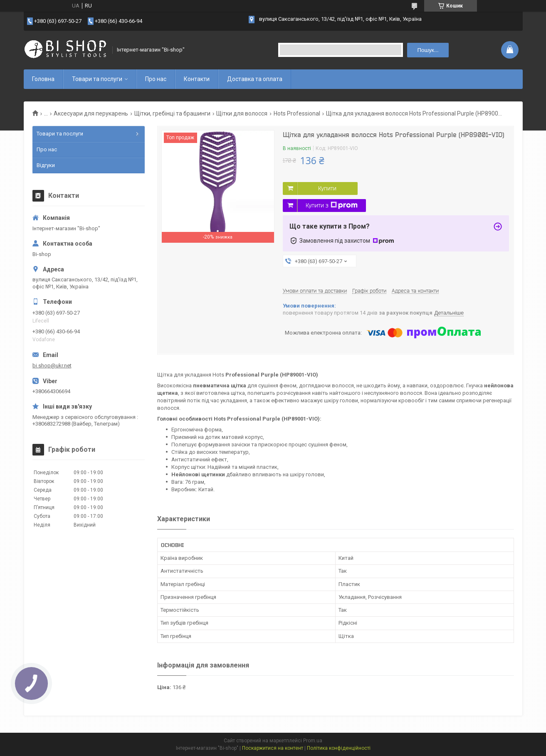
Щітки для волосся (242, 113)
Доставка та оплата (255, 79)
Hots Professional (297, 113)
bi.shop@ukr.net (52, 366)
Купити (327, 188)
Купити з (332, 205)
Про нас (156, 79)
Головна (43, 79)
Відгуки (46, 165)
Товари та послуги (97, 79)
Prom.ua (313, 741)
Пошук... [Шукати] (428, 50)
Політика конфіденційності (339, 748)
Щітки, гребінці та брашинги (172, 113)
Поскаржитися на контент (273, 748)
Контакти (197, 79)
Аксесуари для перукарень (91, 113)
